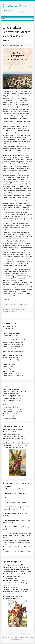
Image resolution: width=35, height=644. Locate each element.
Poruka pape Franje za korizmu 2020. (15, 305)
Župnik (6, 45)
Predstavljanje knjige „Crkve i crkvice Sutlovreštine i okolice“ (14, 310)
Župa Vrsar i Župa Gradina (14, 8)
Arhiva (24, 45)
